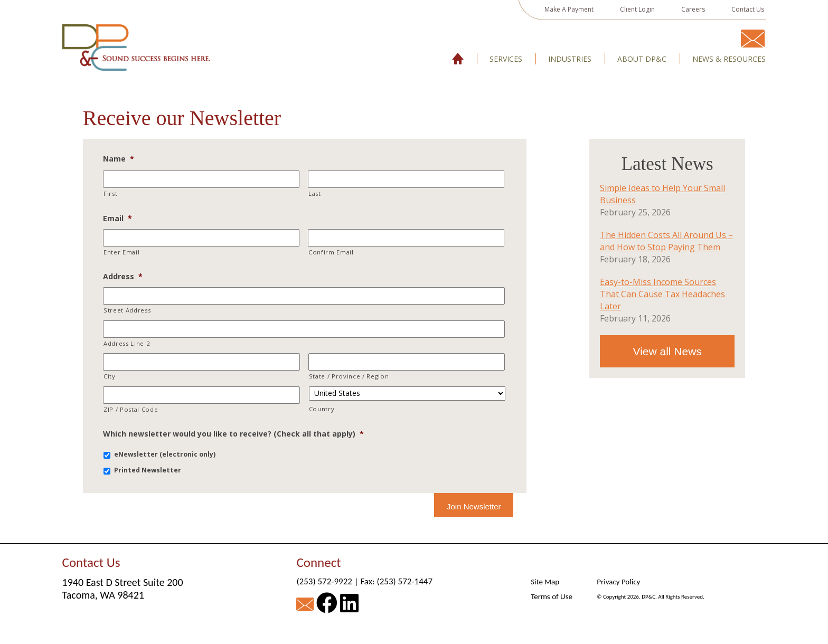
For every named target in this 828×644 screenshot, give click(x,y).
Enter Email (121, 252)
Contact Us (748, 9)
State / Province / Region (349, 376)
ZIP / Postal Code (131, 409)
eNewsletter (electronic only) (165, 454)
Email (117, 219)
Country (322, 409)
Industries (570, 59)
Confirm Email (331, 252)
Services (506, 59)
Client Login (637, 9)
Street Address (127, 310)
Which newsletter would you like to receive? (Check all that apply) (233, 434)
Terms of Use (552, 596)
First (110, 193)
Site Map (545, 582)
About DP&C (642, 59)
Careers (693, 9)
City (110, 376)
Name (119, 159)
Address (123, 277)
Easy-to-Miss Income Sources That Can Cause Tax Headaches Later (662, 294)
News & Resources (729, 59)
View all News (667, 351)
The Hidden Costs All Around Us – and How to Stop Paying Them (666, 241)
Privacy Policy (618, 582)
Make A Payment (569, 9)
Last (315, 193)
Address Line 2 (127, 343)
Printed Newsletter (148, 470)
